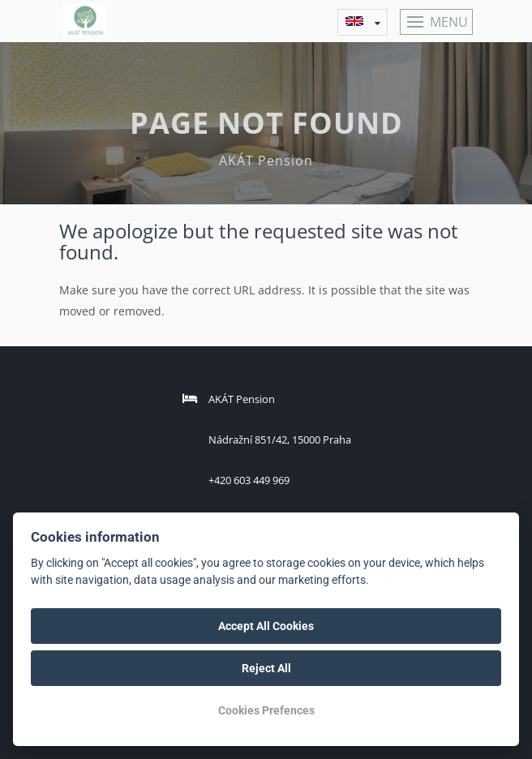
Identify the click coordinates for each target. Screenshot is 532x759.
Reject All (266, 668)
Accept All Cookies (266, 626)
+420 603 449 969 (249, 480)
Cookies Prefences (266, 710)
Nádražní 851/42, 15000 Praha (280, 440)
